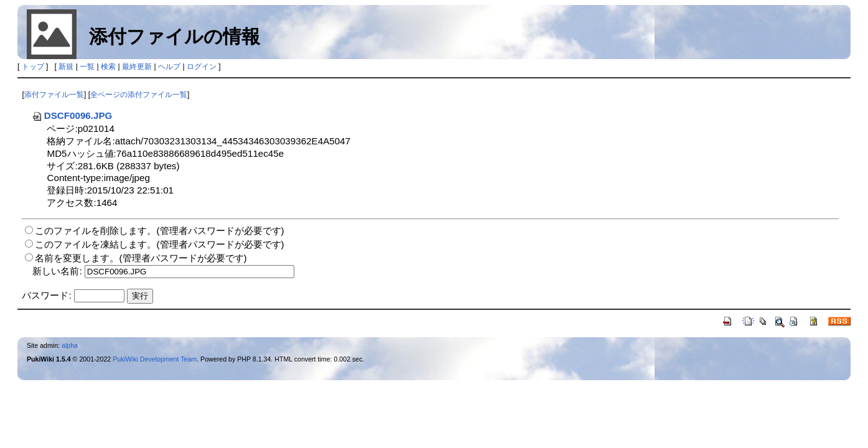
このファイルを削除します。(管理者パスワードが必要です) (159, 231)
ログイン (202, 67)
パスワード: (46, 295)
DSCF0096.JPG (72, 115)
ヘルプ (169, 67)
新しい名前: (57, 271)
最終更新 (137, 67)
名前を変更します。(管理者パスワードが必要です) (141, 258)
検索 (108, 67)
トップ (33, 67)
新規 (66, 67)
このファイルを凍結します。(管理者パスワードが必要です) (159, 244)
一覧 (87, 67)
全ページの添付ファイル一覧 (139, 95)
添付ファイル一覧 (54, 95)
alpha (70, 345)
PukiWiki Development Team (155, 359)
